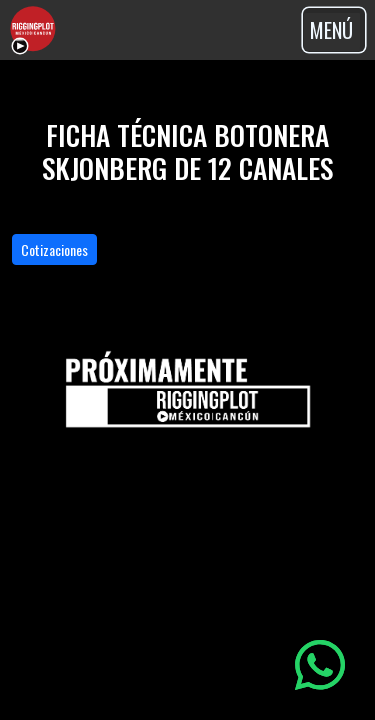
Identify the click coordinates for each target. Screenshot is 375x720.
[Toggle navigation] (334, 30)
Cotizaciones (54, 249)
